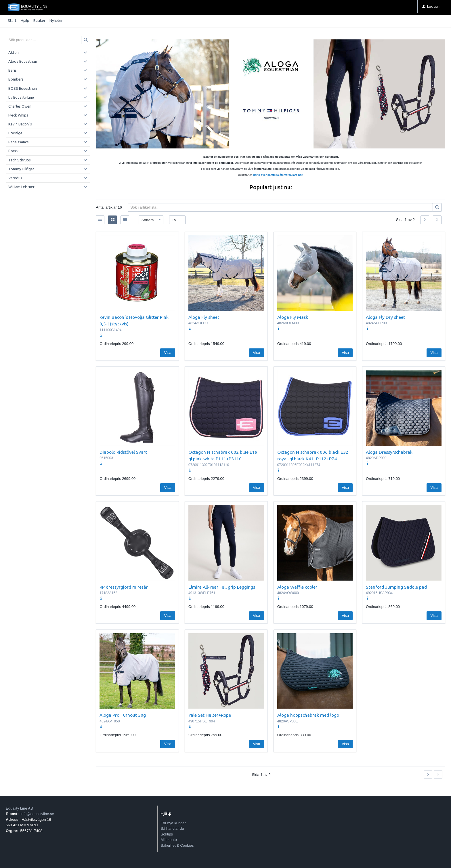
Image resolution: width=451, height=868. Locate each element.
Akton (14, 52)
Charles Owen (20, 106)
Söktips (167, 834)
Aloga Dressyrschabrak (389, 452)
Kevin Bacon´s (20, 124)
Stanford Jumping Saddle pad (396, 587)
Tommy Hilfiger (21, 169)
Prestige (15, 133)
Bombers (16, 79)
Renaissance (19, 142)
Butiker (39, 20)
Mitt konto (169, 840)
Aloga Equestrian (23, 61)
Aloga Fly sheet (204, 317)
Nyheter (56, 20)
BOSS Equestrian (23, 88)
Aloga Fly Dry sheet (385, 317)
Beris (13, 70)
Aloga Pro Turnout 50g (123, 715)
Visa (168, 353)
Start (12, 20)
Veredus (15, 178)
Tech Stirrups (20, 160)
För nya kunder (173, 823)
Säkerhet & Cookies (177, 845)
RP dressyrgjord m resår (124, 587)
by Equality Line (21, 97)
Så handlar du (172, 828)
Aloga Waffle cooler (297, 587)
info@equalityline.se (37, 814)
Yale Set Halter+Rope (210, 715)
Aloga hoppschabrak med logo (308, 715)
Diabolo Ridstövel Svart (123, 452)
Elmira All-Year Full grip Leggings (222, 587)
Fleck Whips (18, 115)
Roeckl (14, 151)
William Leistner (21, 187)
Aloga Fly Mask (293, 317)
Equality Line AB (19, 808)
